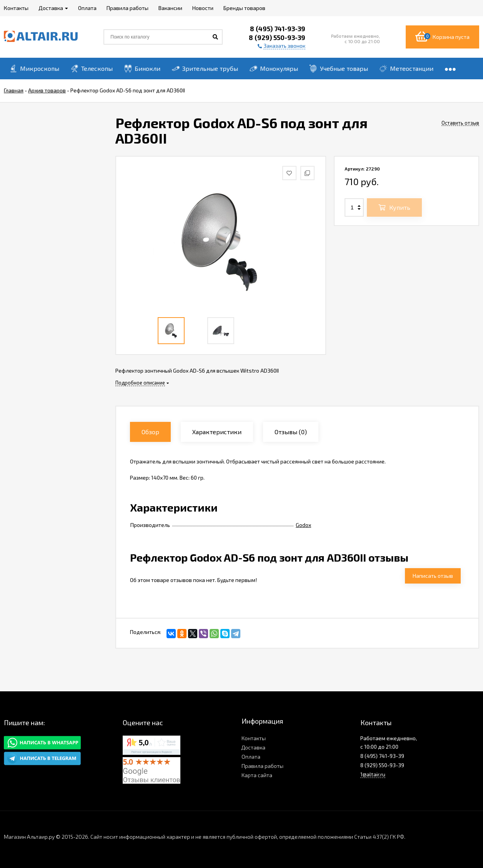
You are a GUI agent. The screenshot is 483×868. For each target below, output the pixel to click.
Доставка (253, 747)
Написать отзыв (433, 576)
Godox (303, 525)
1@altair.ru (373, 774)
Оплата (251, 757)
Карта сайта (257, 775)
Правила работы (262, 766)
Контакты (254, 738)
